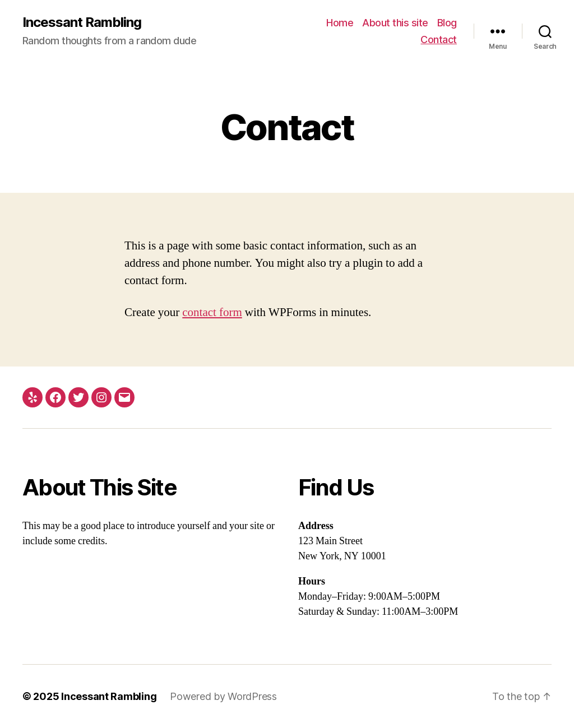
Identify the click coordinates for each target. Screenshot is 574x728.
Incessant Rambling (82, 22)
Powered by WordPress (223, 696)
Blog (447, 23)
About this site (395, 23)
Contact (439, 40)
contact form (212, 312)
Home (340, 23)
